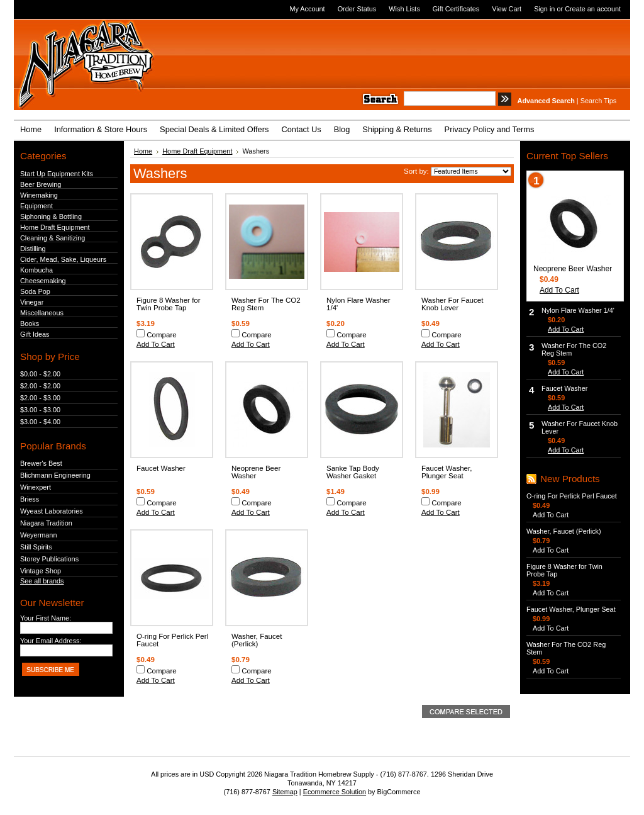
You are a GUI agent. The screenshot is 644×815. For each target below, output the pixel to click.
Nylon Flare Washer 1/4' (578, 310)
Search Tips (598, 101)
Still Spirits (36, 547)
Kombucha (36, 270)
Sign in (544, 9)
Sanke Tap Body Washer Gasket (353, 472)
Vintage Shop (41, 571)
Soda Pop (35, 291)
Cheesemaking (43, 281)
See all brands (42, 581)
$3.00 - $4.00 (40, 422)
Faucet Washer (161, 468)
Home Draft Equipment (55, 227)
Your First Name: (46, 618)
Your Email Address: (51, 641)
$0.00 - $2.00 (40, 374)
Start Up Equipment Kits (57, 174)
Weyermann (38, 535)
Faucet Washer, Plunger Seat (447, 472)
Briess (30, 499)
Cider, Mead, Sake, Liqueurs (63, 259)
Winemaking (39, 195)
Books (30, 323)
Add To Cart (156, 344)
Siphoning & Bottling (51, 216)
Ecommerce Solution (335, 792)
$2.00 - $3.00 (40, 398)
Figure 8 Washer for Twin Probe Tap (169, 304)
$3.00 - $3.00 (40, 410)
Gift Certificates (456, 9)
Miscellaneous (42, 313)
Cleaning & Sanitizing (53, 238)
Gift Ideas (35, 334)
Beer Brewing (41, 184)
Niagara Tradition (46, 523)
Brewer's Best (41, 463)
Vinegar (32, 302)
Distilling (33, 249)
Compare (162, 335)
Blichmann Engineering (55, 475)
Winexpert (36, 487)
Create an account (593, 9)
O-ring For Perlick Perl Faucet (572, 496)
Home (143, 151)
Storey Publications (49, 559)
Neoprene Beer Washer (256, 472)
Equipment (36, 206)
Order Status (357, 9)
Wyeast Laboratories (52, 511)
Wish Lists (404, 9)
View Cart (507, 9)
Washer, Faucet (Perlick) (257, 640)
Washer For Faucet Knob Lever (452, 304)
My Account (307, 9)
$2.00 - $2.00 (40, 386)
